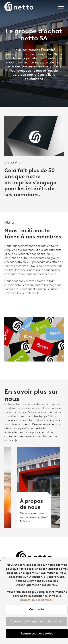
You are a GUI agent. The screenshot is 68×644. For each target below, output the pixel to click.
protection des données (36, 600)
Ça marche (37, 609)
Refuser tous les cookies (37, 633)
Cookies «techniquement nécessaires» (37, 621)
